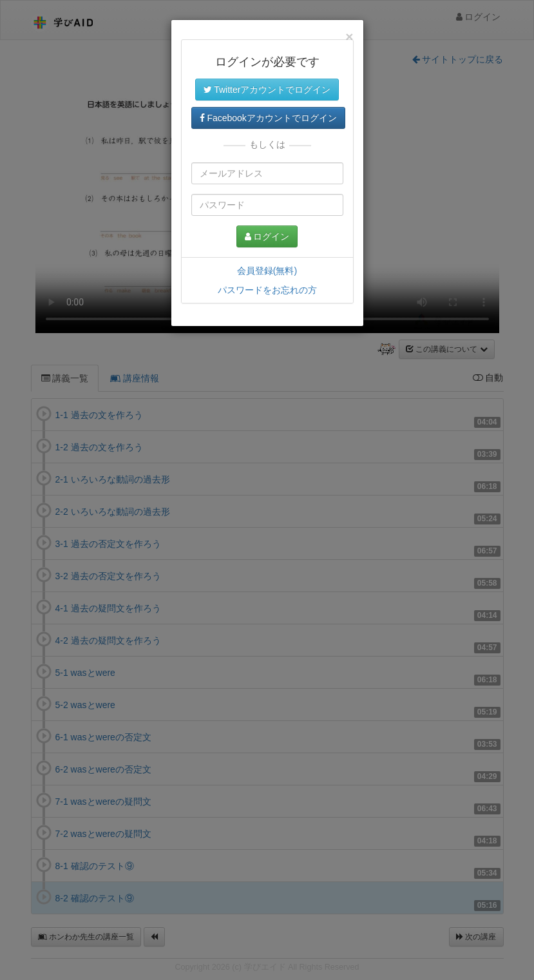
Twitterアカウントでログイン (267, 90)
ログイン (267, 236)
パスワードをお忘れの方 (267, 290)
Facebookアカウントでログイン (268, 118)
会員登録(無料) (267, 271)
